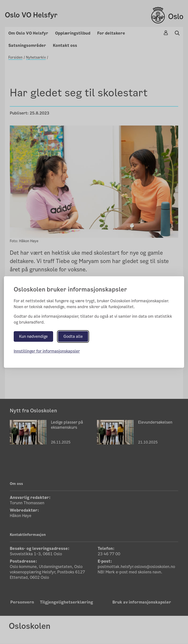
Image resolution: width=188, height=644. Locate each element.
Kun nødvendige (33, 336)
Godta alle (73, 336)
